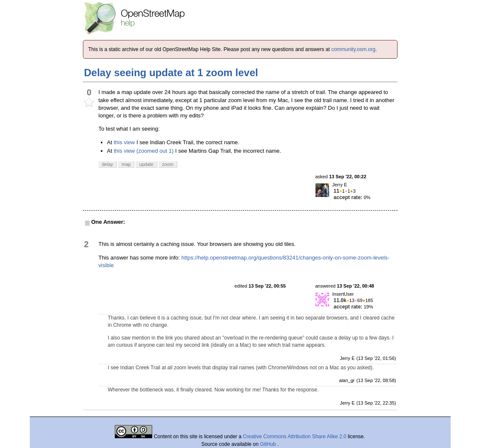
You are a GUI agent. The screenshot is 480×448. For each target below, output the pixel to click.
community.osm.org (353, 49)
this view (124, 142)
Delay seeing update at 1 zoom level (171, 73)
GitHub (269, 444)
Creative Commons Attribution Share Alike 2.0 (294, 437)
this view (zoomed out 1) (143, 151)
